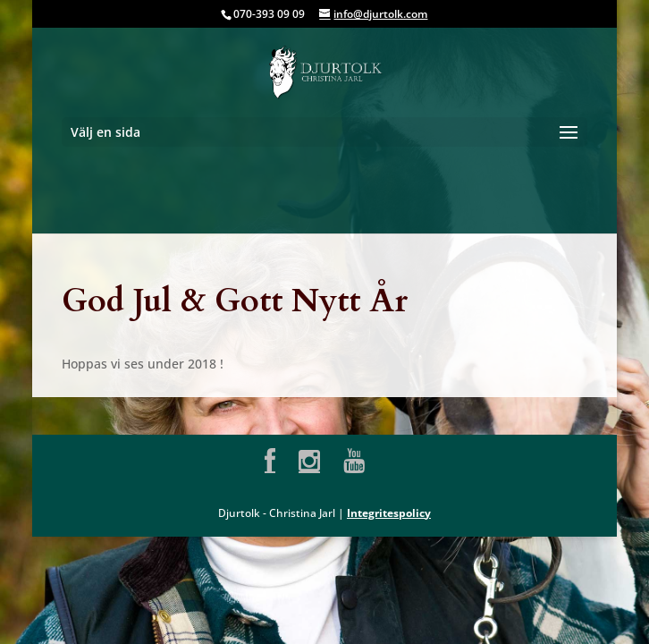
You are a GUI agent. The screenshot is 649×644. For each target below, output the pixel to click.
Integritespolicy (389, 513)
